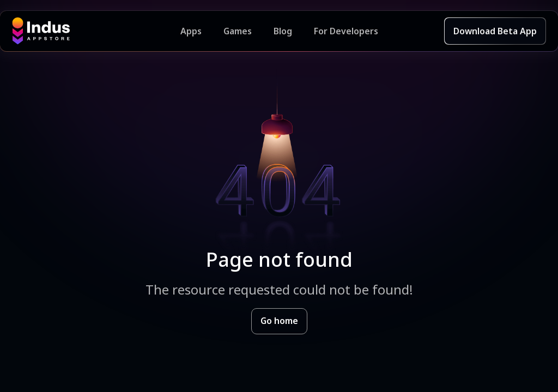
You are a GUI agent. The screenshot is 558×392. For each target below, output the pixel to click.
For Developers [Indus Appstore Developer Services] (346, 31)
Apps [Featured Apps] (191, 31)
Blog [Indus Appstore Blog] (283, 31)
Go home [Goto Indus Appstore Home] (279, 321)
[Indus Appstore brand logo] (96, 31)
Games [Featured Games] (238, 31)
